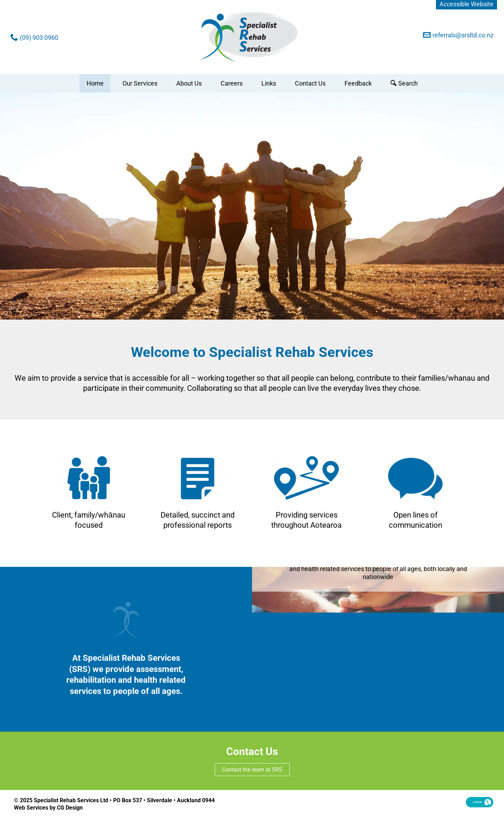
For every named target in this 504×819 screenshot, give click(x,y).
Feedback (358, 83)
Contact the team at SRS (252, 770)
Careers (232, 83)
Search (408, 83)
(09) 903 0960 (39, 38)
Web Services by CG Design (48, 808)
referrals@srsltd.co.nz (463, 35)
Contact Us (310, 83)
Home (95, 83)
